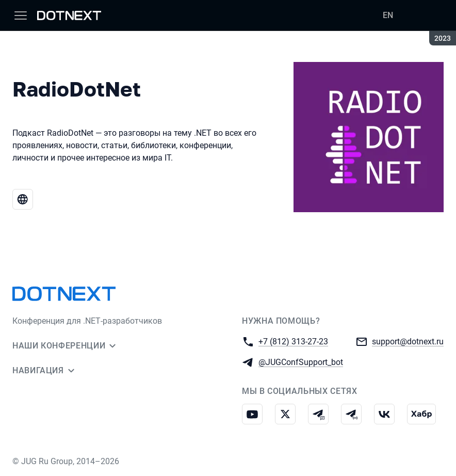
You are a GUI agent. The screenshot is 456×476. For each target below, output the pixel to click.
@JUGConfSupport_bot (301, 362)
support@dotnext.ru (408, 341)
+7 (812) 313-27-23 (293, 341)
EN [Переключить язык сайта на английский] (388, 15)
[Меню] (21, 15)
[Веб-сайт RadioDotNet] (23, 199)
